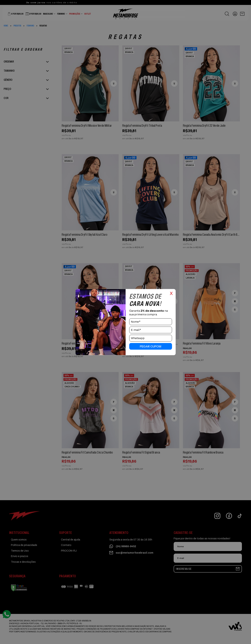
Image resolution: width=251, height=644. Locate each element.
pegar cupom (151, 346)
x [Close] (171, 293)
